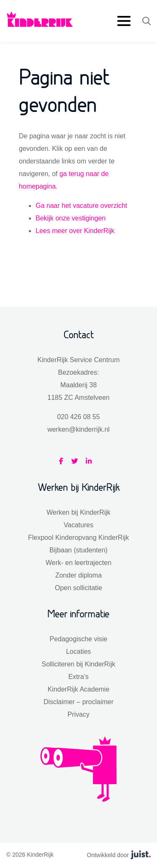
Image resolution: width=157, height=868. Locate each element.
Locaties (79, 652)
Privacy (78, 714)
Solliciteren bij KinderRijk (78, 664)
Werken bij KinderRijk (78, 512)
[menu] (126, 21)
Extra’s (78, 677)
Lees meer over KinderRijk (75, 231)
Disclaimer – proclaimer (78, 702)
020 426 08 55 (78, 417)
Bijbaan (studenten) (78, 550)
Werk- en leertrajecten (78, 563)
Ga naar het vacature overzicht (81, 206)
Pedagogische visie (79, 639)
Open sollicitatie (78, 588)
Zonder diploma (78, 575)
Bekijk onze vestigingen (71, 218)
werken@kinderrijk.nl (78, 429)
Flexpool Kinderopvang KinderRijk (78, 538)
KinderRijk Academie (79, 689)
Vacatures (78, 525)
